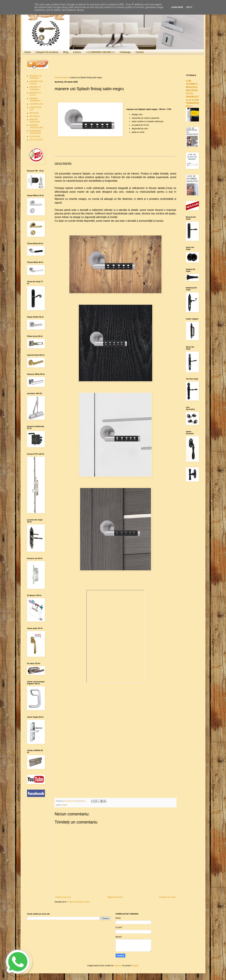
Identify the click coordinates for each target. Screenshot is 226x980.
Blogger (135, 966)
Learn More (177, 7)
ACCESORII (35, 137)
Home (28, 52)
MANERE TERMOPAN (35, 100)
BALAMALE (35, 116)
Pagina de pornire (115, 897)
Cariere (77, 52)
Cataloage (125, 52)
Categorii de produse (47, 52)
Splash (65, 78)
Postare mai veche (167, 897)
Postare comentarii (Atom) (78, 902)
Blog (66, 52)
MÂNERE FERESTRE (35, 121)
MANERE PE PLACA (35, 94)
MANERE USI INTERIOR (36, 77)
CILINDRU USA (36, 104)
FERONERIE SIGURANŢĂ (35, 132)
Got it (189, 7)
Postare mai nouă (63, 897)
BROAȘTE (34, 113)
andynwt (117, 966)
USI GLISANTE (36, 140)
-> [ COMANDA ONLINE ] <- (100, 52)
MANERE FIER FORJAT (36, 83)
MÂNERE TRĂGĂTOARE (36, 126)
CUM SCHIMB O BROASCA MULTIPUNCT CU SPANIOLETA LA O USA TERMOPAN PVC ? (192, 93)
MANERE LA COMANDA (35, 88)
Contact (140, 52)
